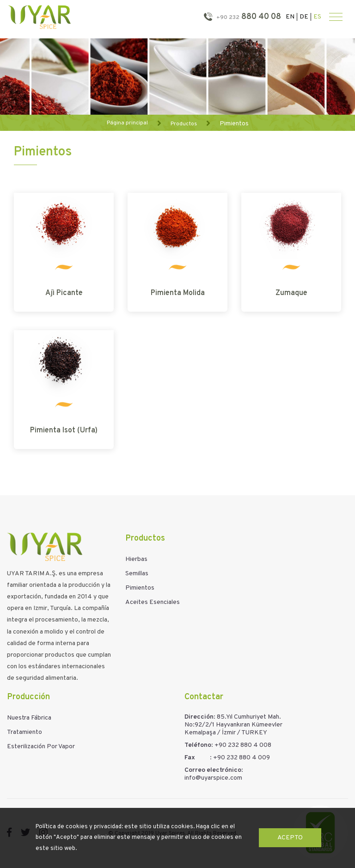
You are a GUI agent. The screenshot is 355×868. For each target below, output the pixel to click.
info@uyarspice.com (213, 778)
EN (290, 17)
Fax (190, 758)
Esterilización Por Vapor (41, 747)
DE (304, 17)
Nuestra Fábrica (29, 718)
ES (317, 17)
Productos (184, 123)
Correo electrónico (213, 770)
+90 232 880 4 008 (243, 745)
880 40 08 (248, 17)
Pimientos (234, 123)
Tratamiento (24, 732)
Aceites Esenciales (153, 602)
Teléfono (198, 745)
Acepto (290, 838)
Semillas (137, 574)
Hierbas (136, 559)
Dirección (199, 717)
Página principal (127, 123)
